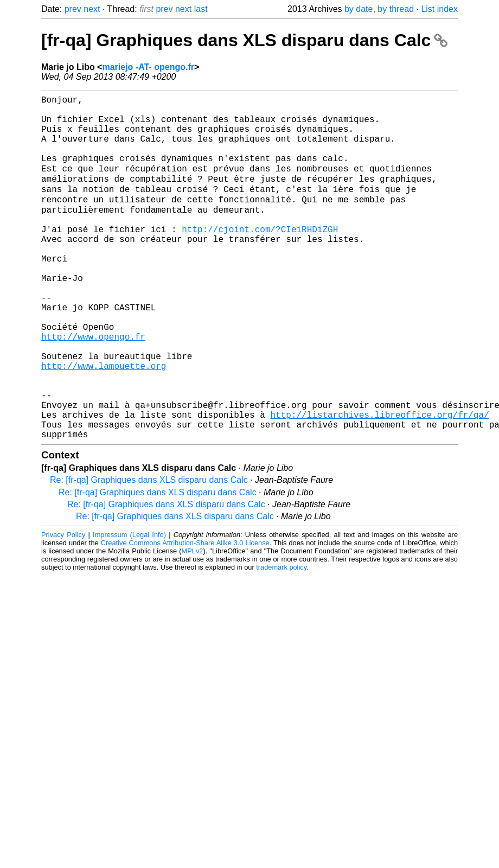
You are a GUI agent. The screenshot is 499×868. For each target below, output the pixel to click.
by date (359, 9)
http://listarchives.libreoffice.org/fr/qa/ (379, 483)
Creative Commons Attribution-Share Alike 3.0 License (185, 616)
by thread (396, 9)
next (92, 9)
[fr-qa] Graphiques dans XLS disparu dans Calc (244, 40)
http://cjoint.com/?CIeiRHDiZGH (260, 257)
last (201, 9)
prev (73, 9)
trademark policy (281, 640)
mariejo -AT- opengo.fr (148, 67)
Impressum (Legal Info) (129, 608)
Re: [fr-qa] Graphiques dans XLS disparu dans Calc (149, 553)
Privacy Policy (63, 608)
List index (439, 9)
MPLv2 (193, 624)
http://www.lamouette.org (104, 424)
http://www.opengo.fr (93, 388)
